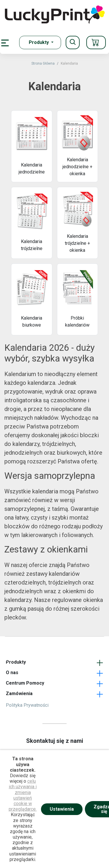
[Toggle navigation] (73, 42)
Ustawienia (62, 809)
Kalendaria (69, 63)
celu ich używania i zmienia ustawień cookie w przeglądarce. (23, 795)
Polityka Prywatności (27, 705)
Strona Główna (43, 63)
